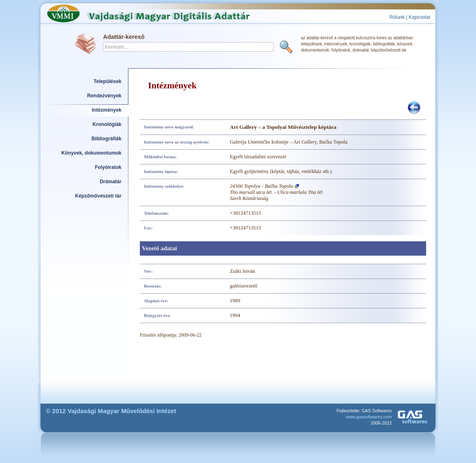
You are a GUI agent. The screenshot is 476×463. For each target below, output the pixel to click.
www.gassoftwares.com (369, 417)
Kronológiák (107, 124)
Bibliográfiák (107, 139)
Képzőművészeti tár (98, 196)
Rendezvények (104, 96)
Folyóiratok (108, 167)
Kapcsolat (419, 17)
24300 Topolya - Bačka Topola (261, 186)
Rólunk (397, 17)
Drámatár (111, 182)
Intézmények (107, 110)
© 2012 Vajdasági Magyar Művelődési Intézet (111, 411)
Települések (108, 81)
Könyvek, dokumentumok (91, 153)
